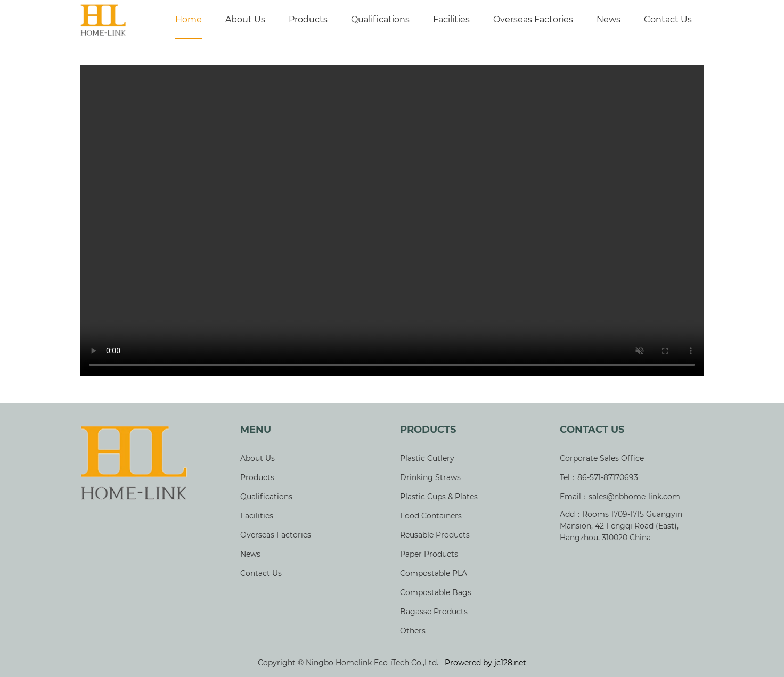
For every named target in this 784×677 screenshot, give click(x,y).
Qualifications (380, 19)
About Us (245, 19)
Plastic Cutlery (427, 458)
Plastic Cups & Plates (439, 497)
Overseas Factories (533, 19)
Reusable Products (435, 535)
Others (413, 631)
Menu (256, 430)
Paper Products (429, 554)
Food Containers (431, 516)
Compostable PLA (434, 573)
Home (189, 19)
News (609, 19)
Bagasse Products (434, 612)
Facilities (451, 19)
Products (308, 19)
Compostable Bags (436, 592)
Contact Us (668, 19)
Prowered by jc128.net (485, 663)
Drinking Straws (430, 477)
